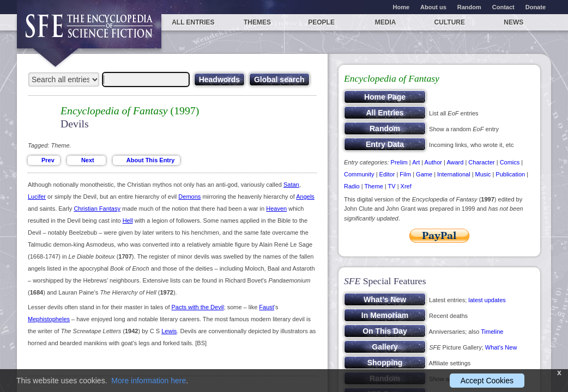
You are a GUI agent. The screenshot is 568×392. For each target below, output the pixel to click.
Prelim (399, 162)
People (321, 22)
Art (416, 162)
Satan (291, 185)
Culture (450, 22)
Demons (189, 197)
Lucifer (37, 197)
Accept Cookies (487, 381)
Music (483, 174)
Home (401, 7)
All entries (193, 22)
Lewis (169, 331)
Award (455, 162)
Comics (510, 162)
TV (392, 186)
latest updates (487, 300)
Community (359, 174)
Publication (510, 174)
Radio (352, 186)
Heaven (276, 209)
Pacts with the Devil (198, 307)
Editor (387, 174)
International (454, 174)
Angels (305, 197)
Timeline (492, 332)
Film (405, 174)
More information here (149, 381)
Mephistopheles (49, 319)
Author (433, 162)
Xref (406, 186)
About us (433, 7)
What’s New (501, 347)
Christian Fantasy (97, 209)
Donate (536, 7)
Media (386, 22)
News (513, 22)
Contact (503, 7)
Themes (257, 22)
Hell (128, 220)
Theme (374, 186)
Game (424, 174)
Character (481, 162)
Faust (267, 307)
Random (469, 7)
